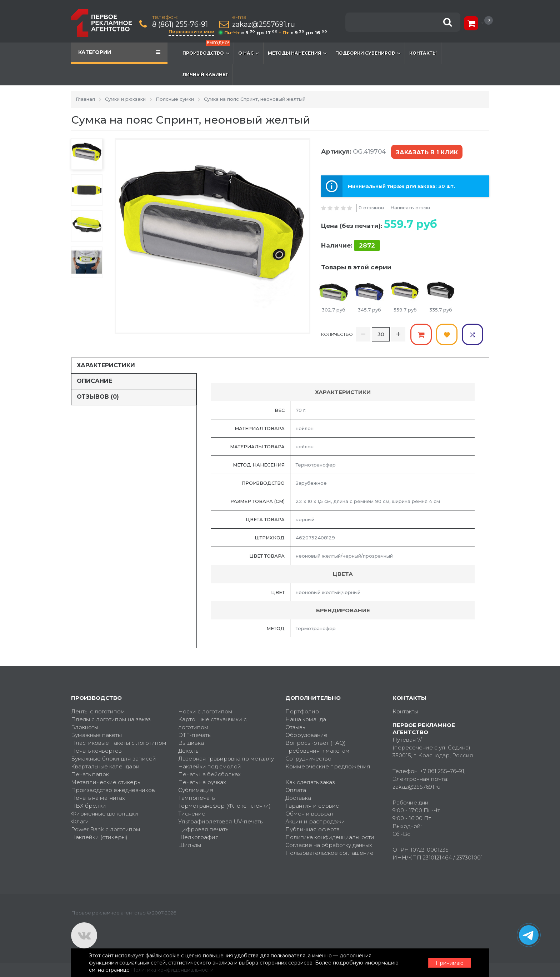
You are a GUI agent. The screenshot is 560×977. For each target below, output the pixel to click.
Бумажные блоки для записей (114, 759)
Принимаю (450, 963)
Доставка (298, 798)
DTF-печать (194, 735)
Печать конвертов (96, 751)
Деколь (188, 751)
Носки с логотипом (205, 711)
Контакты (423, 53)
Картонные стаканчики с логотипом (212, 723)
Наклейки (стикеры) (99, 837)
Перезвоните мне (191, 31)
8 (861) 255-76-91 (180, 24)
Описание (94, 381)
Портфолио (302, 711)
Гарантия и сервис (312, 806)
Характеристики (106, 365)
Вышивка (191, 743)
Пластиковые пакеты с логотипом (119, 743)
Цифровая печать (203, 829)
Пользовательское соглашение (329, 853)
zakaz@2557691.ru (264, 24)
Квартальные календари (105, 766)
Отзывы (296, 727)
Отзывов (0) (98, 397)
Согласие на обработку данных (329, 845)
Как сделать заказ (310, 782)
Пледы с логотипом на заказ (111, 719)
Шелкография (199, 837)
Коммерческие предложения (328, 766)
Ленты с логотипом (98, 711)
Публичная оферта (312, 829)
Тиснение (192, 814)
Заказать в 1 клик (427, 152)
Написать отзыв (410, 208)
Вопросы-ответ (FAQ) (316, 743)
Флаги (80, 821)
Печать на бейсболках (209, 774)
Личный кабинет (205, 74)
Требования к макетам (317, 751)
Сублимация (196, 790)
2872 (367, 245)
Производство (206, 50)
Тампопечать (196, 798)
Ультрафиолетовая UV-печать (220, 821)
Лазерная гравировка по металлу (226, 759)
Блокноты (85, 727)
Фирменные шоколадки (105, 814)
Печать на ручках (202, 782)
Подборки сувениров (368, 53)
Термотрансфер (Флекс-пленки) (224, 806)
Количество (337, 334)
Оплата (296, 790)
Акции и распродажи (315, 821)
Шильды (190, 845)
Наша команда (306, 719)
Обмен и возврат (309, 814)
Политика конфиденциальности (330, 837)
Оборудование (306, 735)
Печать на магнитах (98, 798)
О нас (249, 53)
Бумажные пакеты (96, 735)
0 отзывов (371, 208)
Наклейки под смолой (210, 766)
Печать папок (90, 774)
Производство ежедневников (113, 790)
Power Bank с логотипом (106, 829)
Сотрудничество (308, 759)
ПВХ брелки (89, 806)
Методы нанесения (297, 53)
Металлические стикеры (106, 782)
